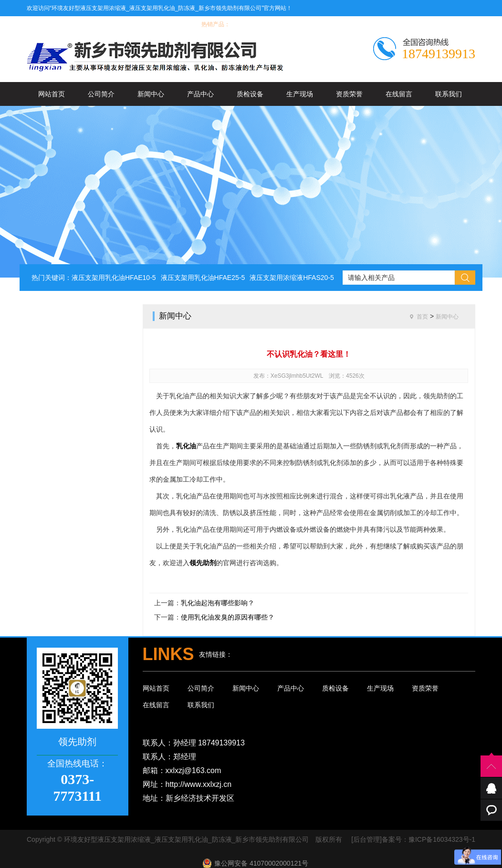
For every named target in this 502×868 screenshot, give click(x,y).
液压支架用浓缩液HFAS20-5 (292, 278)
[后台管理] (366, 839)
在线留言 (399, 94)
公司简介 (101, 94)
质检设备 (250, 94)
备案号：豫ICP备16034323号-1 (429, 839)
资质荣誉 (349, 94)
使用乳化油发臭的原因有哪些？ (228, 617)
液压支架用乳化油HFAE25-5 (203, 278)
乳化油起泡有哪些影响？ (218, 603)
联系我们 (449, 94)
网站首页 (52, 94)
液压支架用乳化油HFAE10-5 (114, 278)
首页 (422, 317)
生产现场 (300, 94)
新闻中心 (151, 94)
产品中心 (200, 94)
